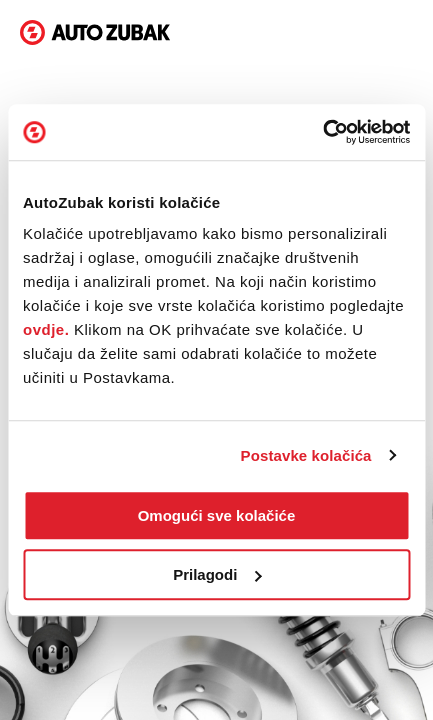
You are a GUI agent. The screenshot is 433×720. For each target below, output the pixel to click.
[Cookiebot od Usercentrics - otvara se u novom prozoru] (322, 132)
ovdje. (46, 329)
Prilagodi (217, 574)
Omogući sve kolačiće (217, 515)
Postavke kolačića (306, 455)
